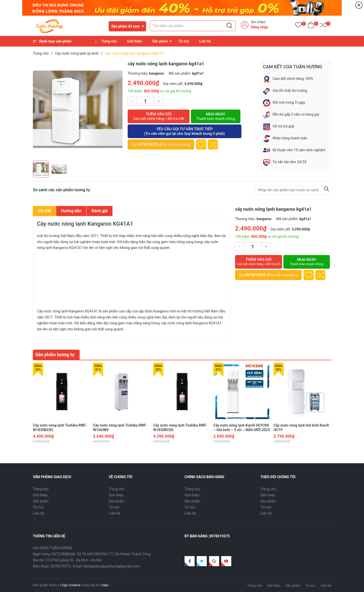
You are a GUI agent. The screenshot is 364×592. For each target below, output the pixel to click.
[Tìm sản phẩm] (193, 26)
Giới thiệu (134, 41)
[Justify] (229, 26)
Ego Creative (71, 585)
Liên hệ (205, 41)
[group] (78, 109)
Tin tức (184, 41)
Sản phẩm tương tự (55, 355)
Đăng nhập (259, 27)
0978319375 (148, 144)
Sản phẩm (160, 41)
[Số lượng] (145, 101)
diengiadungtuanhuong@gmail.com (112, 566)
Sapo (105, 585)
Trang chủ (109, 41)
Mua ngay (216, 116)
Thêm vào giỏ (159, 116)
